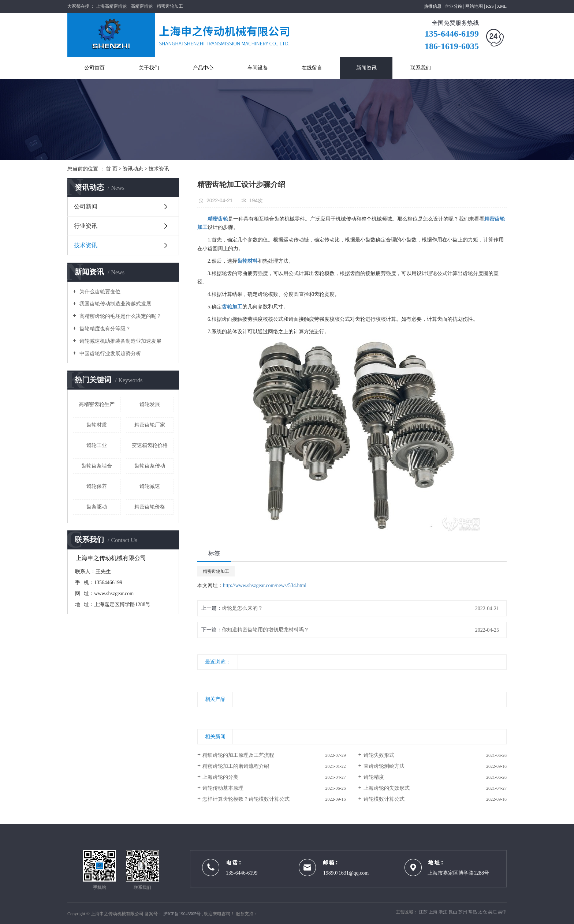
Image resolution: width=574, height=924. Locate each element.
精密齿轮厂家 (150, 425)
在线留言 (312, 68)
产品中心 (203, 68)
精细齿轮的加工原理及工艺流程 (238, 755)
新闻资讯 (366, 68)
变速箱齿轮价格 (150, 445)
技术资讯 (159, 169)
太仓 (483, 912)
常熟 (473, 912)
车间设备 (258, 68)
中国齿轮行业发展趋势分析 (109, 354)
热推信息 (433, 6)
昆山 (453, 912)
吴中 (502, 912)
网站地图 (475, 6)
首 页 (112, 169)
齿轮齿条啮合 (97, 466)
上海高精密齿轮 (111, 6)
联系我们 (421, 68)
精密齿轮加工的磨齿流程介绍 (236, 766)
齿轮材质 (97, 425)
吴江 (493, 912)
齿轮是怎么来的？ (242, 608)
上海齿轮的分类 (220, 777)
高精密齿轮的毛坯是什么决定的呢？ (120, 316)
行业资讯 (86, 226)
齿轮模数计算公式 (384, 799)
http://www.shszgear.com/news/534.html (265, 585)
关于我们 (149, 68)
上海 (434, 912)
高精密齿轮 (142, 6)
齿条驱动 (97, 507)
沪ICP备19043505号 (182, 914)
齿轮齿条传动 (150, 466)
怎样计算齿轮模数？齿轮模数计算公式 (246, 799)
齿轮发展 (150, 404)
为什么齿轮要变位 (99, 292)
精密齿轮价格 (150, 507)
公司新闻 (86, 206)
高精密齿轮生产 (97, 404)
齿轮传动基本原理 (223, 788)
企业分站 (454, 6)
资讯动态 (133, 169)
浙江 (443, 912)
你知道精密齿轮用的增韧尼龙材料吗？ (265, 630)
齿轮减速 (150, 486)
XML (502, 6)
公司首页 (94, 68)
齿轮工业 (97, 445)
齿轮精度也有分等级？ (104, 329)
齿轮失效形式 (379, 755)
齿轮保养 (97, 486)
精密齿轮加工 (170, 6)
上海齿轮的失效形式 (387, 788)
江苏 (424, 912)
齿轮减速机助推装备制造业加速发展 (120, 341)
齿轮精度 (374, 777)
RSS (490, 6)
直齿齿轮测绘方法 (384, 766)
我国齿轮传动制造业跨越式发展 (115, 304)
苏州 (463, 912)
